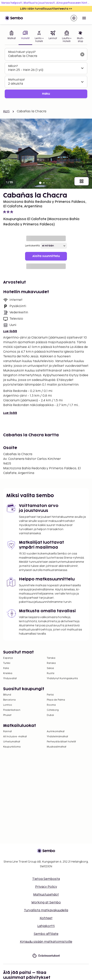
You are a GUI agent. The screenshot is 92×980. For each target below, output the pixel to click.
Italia (6, 668)
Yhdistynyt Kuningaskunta (62, 678)
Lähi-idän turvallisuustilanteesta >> (46, 9)
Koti (6, 111)
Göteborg (53, 710)
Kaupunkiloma (12, 747)
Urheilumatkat (12, 742)
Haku (46, 94)
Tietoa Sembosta (46, 879)
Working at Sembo (46, 903)
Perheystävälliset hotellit (61, 742)
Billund (7, 695)
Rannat (8, 732)
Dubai (50, 715)
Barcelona (9, 700)
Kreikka (8, 673)
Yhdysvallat (10, 678)
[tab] (12, 37)
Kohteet (46, 918)
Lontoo (8, 705)
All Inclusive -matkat (15, 737)
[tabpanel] (46, 73)
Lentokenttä (32, 246)
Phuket (7, 715)
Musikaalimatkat (57, 747)
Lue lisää (10, 331)
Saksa (50, 668)
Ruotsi (51, 673)
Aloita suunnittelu (46, 256)
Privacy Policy (46, 887)
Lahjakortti (46, 926)
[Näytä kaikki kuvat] (82, 181)
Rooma (51, 705)
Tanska (51, 658)
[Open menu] (84, 18)
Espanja (8, 658)
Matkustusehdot (46, 895)
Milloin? (13, 66)
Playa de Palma (56, 700)
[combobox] (43, 56)
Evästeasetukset (46, 956)
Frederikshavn (12, 710)
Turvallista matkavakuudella (46, 910)
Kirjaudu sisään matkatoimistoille (46, 942)
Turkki (7, 663)
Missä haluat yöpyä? (22, 52)
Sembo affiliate (46, 934)
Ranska (51, 663)
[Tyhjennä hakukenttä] (82, 54)
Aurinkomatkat (56, 732)
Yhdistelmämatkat (57, 737)
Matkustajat (16, 80)
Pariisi (50, 695)
